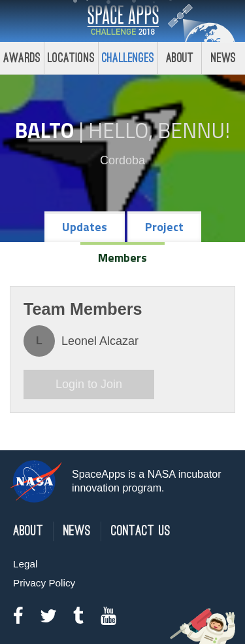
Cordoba (122, 160)
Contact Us (141, 531)
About (180, 58)
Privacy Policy (44, 583)
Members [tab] (122, 258)
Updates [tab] (85, 227)
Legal (25, 564)
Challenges (128, 58)
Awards (22, 58)
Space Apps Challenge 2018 (123, 21)
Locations (71, 58)
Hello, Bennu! (159, 130)
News (77, 531)
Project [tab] (164, 227)
